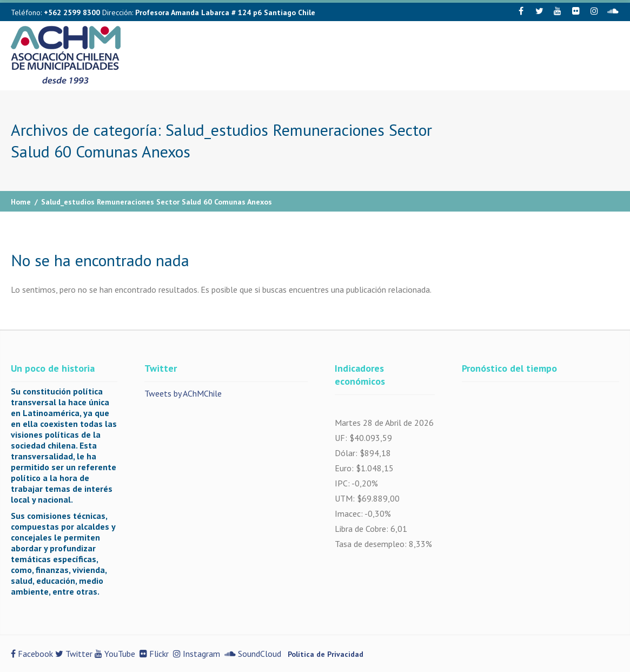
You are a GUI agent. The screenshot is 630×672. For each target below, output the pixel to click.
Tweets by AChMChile (183, 393)
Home (21, 202)
